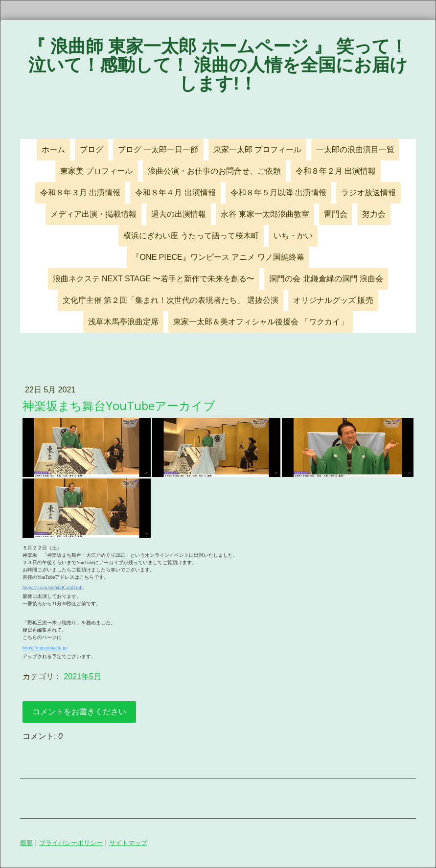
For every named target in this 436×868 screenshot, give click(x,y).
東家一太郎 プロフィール (257, 149)
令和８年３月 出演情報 (80, 193)
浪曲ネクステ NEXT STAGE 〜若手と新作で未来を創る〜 (154, 279)
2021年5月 (82, 676)
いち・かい (293, 236)
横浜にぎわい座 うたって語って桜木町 (191, 236)
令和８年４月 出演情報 (175, 193)
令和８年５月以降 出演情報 (278, 193)
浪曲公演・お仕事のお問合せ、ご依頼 (214, 171)
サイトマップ (128, 843)
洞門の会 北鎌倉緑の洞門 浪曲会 (326, 279)
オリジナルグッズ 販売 (333, 300)
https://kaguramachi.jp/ (45, 648)
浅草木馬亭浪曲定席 (123, 322)
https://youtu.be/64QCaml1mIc (53, 587)
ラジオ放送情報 (368, 193)
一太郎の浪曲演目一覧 (355, 149)
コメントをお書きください (79, 712)
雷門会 (336, 214)
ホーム (53, 149)
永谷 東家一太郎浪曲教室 (265, 214)
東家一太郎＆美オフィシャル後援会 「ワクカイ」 (260, 322)
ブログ (92, 149)
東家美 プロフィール (96, 171)
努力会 (374, 214)
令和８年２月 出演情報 (336, 171)
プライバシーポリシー (71, 843)
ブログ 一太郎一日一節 (158, 149)
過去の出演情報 (179, 214)
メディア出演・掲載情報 (93, 214)
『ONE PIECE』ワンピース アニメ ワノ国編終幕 (218, 257)
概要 (26, 843)
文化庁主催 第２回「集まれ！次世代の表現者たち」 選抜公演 (171, 300)
